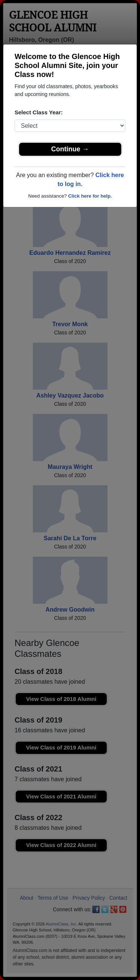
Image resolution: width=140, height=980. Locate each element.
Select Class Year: (39, 112)
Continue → (70, 149)
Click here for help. (90, 196)
